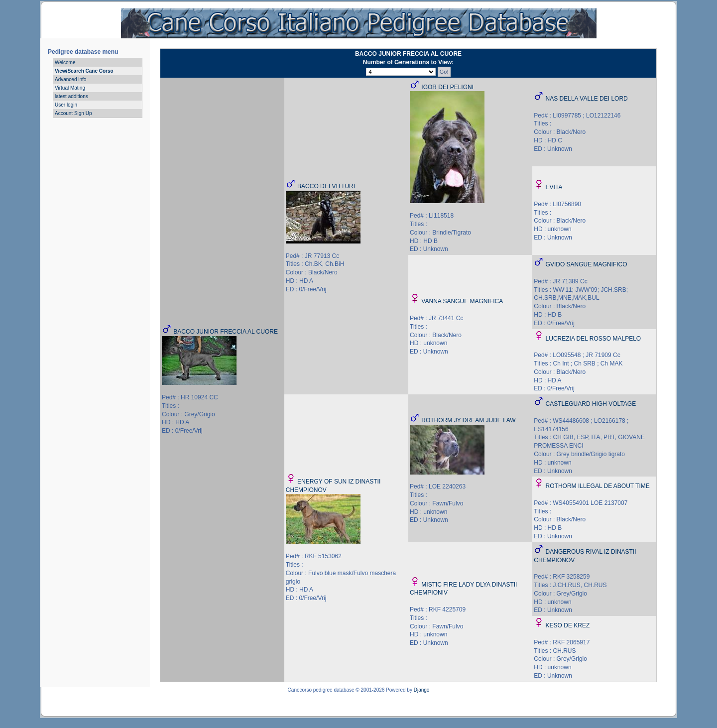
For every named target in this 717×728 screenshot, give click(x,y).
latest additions (71, 96)
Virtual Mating (70, 88)
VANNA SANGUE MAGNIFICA (462, 301)
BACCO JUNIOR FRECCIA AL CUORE (226, 332)
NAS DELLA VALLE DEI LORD (587, 99)
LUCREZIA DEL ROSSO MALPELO (594, 339)
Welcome (65, 62)
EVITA (554, 187)
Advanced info (70, 79)
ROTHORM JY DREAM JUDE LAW (468, 420)
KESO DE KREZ (568, 625)
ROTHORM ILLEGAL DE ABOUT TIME (598, 486)
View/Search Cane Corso (84, 71)
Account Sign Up (73, 113)
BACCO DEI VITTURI (326, 186)
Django (422, 690)
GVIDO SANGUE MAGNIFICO (587, 264)
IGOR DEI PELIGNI (447, 87)
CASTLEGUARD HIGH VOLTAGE (591, 404)
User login (66, 105)
